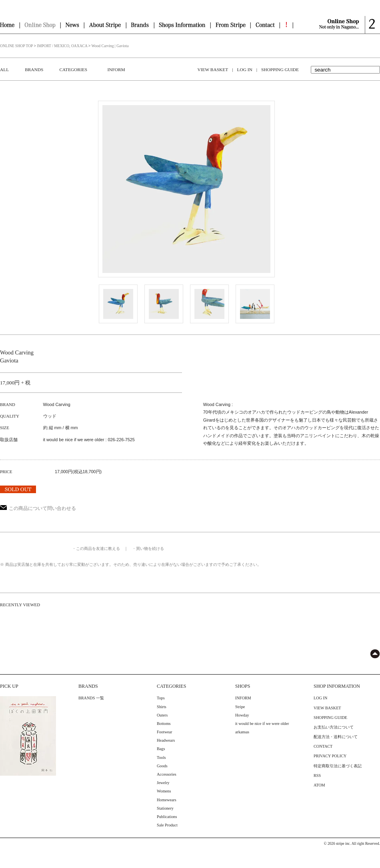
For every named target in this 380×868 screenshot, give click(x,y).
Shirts (162, 707)
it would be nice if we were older (262, 724)
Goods (162, 766)
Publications (167, 817)
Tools (161, 758)
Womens (164, 791)
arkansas (242, 732)
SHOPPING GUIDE (280, 70)
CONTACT (323, 746)
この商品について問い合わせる (38, 508)
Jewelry (163, 783)
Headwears (166, 740)
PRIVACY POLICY (330, 756)
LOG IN (244, 70)
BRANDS (34, 70)
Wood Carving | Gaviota (110, 46)
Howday (242, 715)
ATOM (319, 785)
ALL (4, 70)
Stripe (240, 707)
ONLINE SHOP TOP (16, 46)
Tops (161, 698)
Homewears (167, 800)
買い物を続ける (150, 548)
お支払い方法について (334, 727)
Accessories (167, 774)
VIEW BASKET (213, 70)
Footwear (164, 732)
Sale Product (167, 825)
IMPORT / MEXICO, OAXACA (62, 46)
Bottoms (164, 724)
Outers (162, 715)
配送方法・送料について (336, 737)
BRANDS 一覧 (91, 698)
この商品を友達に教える (98, 548)
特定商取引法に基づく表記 (338, 766)
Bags (161, 749)
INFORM (116, 70)
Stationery (165, 808)
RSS (317, 775)
